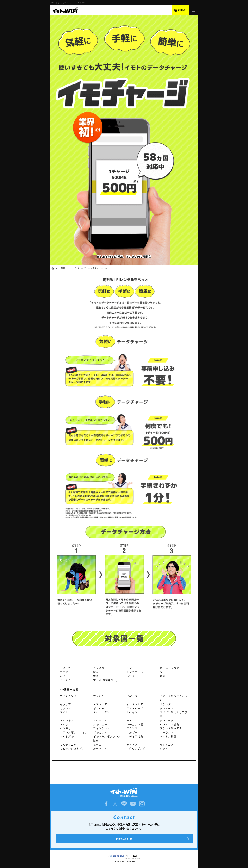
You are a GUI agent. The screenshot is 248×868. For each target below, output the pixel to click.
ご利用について (66, 268)
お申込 (182, 10)
